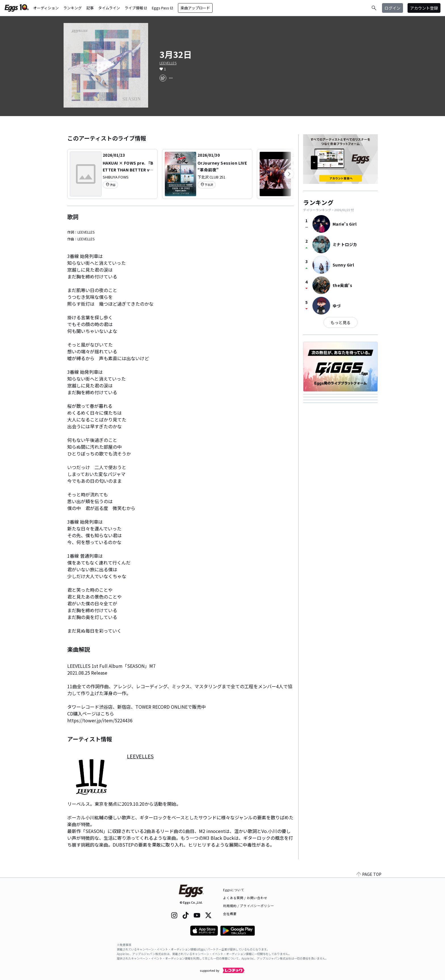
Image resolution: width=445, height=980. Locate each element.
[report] (171, 78)
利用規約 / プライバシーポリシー (249, 906)
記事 (90, 8)
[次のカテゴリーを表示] (289, 174)
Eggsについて (234, 890)
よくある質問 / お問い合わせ (245, 898)
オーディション (46, 8)
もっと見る (341, 322)
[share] (163, 78)
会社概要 (230, 914)
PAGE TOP (369, 874)
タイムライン (109, 8)
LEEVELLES (168, 63)
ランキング (73, 8)
